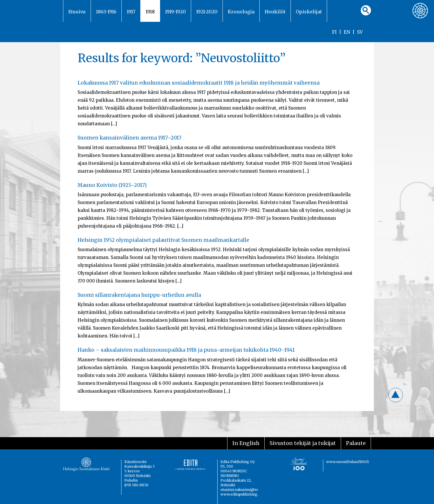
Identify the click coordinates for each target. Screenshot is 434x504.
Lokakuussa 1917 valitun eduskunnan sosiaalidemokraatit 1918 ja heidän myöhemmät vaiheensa (199, 83)
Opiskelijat (309, 12)
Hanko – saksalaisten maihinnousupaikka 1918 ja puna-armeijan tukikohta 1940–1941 (186, 350)
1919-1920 (175, 12)
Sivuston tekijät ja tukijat (303, 443)
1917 (131, 12)
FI (334, 32)
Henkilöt (275, 12)
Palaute (356, 443)
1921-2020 (207, 12)
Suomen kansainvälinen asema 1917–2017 (130, 138)
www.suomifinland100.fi (348, 462)
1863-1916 (106, 12)
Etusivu (77, 12)
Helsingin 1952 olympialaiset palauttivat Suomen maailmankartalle (163, 240)
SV (360, 32)
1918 (150, 12)
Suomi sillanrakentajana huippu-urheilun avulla (139, 295)
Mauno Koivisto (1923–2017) (112, 185)
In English (246, 443)
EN (347, 32)
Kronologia (241, 12)
